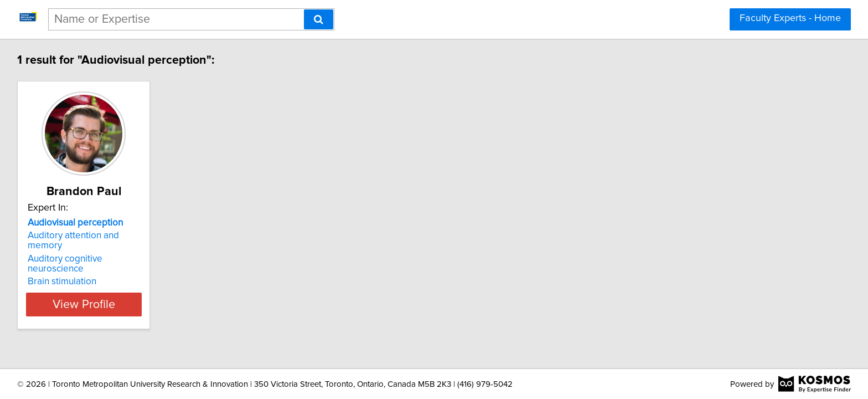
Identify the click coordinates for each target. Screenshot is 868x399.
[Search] (319, 19)
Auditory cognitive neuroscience (96, 249)
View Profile (99, 284)
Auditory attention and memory (93, 236)
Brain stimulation (64, 262)
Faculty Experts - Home (790, 18)
